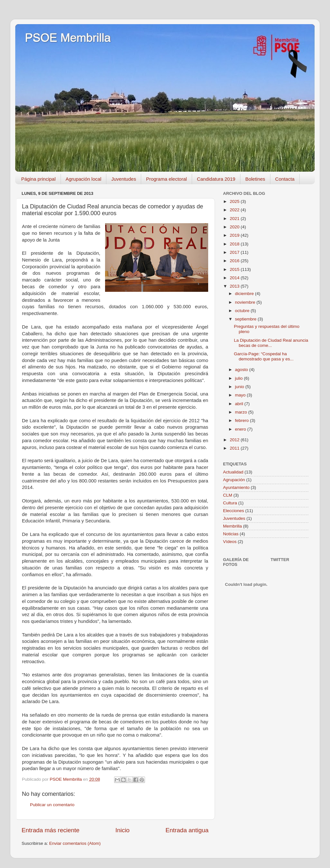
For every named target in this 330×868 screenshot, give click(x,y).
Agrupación (234, 480)
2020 (235, 227)
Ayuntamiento (236, 487)
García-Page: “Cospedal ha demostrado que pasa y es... (264, 356)
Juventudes (124, 179)
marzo (242, 412)
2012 (235, 440)
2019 (235, 235)
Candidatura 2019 (216, 179)
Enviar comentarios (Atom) (75, 843)
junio (240, 387)
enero (241, 429)
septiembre (246, 319)
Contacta (285, 179)
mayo (241, 395)
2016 (235, 261)
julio (239, 378)
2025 (235, 201)
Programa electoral (166, 179)
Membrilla (233, 526)
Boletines (255, 179)
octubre (243, 311)
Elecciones (233, 511)
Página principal (39, 179)
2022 (235, 210)
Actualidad (233, 472)
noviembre (246, 302)
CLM (228, 495)
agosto (242, 370)
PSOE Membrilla (68, 38)
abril (240, 404)
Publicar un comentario (52, 805)
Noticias (231, 534)
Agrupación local (84, 179)
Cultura (230, 503)
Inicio (122, 830)
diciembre (245, 294)
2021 (235, 219)
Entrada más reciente (51, 830)
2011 (235, 448)
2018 (235, 244)
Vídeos (230, 542)
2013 (235, 286)
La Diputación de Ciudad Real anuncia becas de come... (271, 343)
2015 (235, 269)
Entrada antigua (187, 830)
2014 (235, 278)
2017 (235, 252)
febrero (243, 420)
